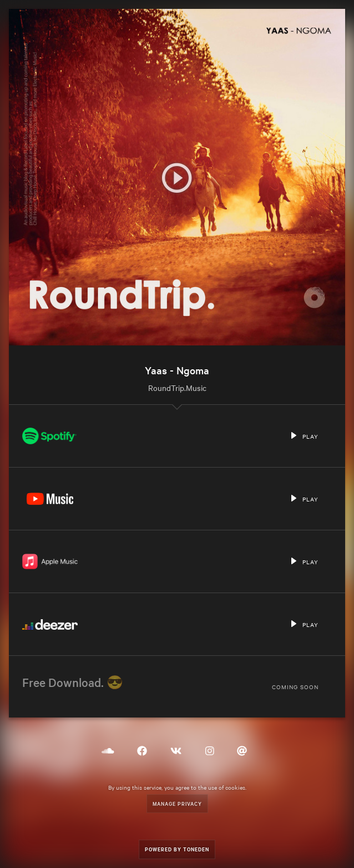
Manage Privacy (177, 803)
